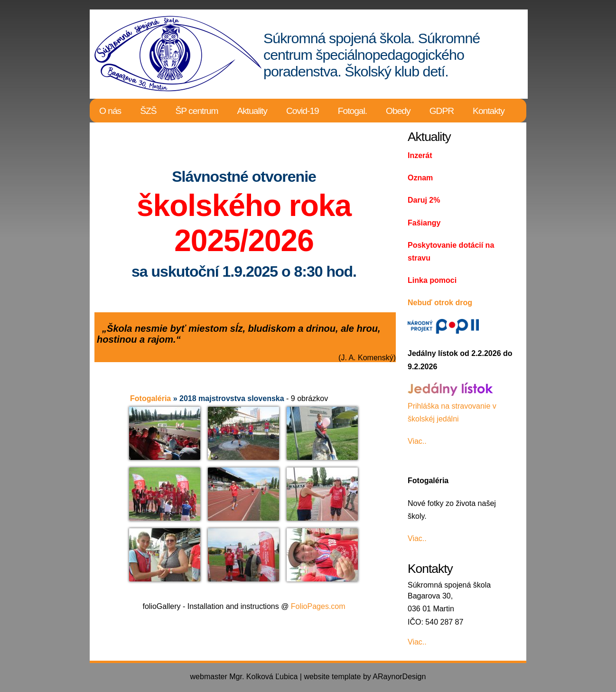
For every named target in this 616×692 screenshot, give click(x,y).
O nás (110, 111)
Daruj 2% (424, 200)
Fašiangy (424, 223)
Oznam (420, 178)
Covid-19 (303, 111)
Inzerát (420, 155)
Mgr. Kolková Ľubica (263, 677)
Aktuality (252, 111)
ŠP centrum (197, 111)
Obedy (398, 111)
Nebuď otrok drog (440, 303)
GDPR (442, 111)
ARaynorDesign (399, 677)
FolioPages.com (318, 606)
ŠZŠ (148, 111)
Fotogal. (352, 111)
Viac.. (417, 441)
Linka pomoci (432, 280)
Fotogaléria (150, 398)
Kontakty (489, 111)
